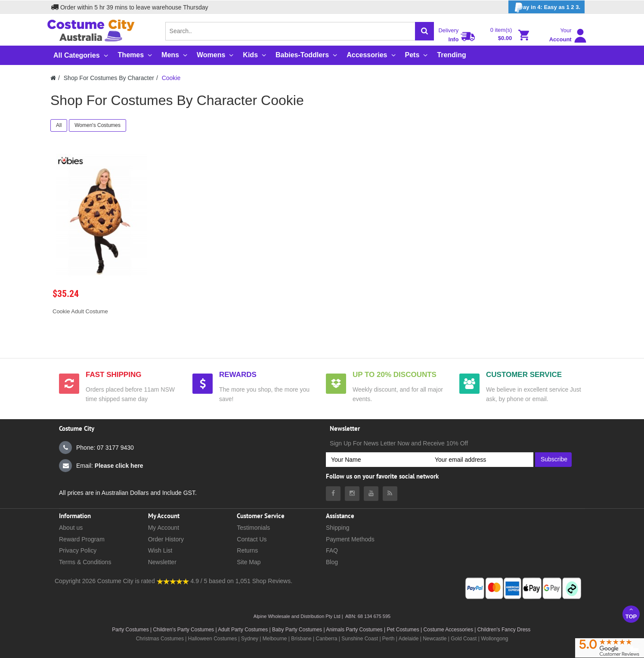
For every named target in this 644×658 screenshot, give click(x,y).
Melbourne (275, 639)
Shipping (338, 528)
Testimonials (253, 528)
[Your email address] (481, 460)
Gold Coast (464, 639)
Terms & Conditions (85, 562)
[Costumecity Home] (53, 78)
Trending (452, 55)
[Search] (424, 31)
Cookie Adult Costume (80, 311)
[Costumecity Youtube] (371, 494)
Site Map (249, 562)
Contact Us (252, 539)
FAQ (332, 550)
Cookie (171, 78)
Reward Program (82, 539)
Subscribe (554, 459)
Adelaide (409, 639)
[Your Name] (378, 460)
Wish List (160, 550)
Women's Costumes (98, 125)
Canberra (326, 639)
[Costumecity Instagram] (352, 494)
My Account (164, 528)
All (59, 125)
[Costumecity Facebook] (333, 494)
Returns (247, 550)
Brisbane (301, 639)
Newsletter (162, 562)
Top (631, 613)
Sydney (250, 639)
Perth (389, 639)
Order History (166, 539)
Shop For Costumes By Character (109, 78)
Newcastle (435, 639)
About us (71, 528)
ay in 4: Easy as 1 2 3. (546, 8)
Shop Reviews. (272, 581)
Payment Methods (350, 539)
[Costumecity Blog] (390, 494)
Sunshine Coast (360, 639)
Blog (332, 562)
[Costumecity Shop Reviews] (173, 581)
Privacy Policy (78, 550)
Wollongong (494, 639)
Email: (101, 466)
